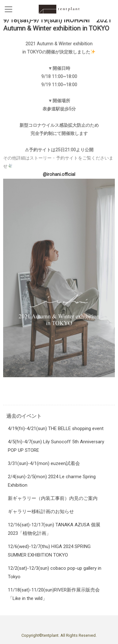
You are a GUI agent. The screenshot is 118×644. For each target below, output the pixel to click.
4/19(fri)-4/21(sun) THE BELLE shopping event (56, 428)
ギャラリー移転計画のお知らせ (41, 512)
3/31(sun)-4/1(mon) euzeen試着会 (44, 463)
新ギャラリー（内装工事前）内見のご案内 (53, 498)
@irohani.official (59, 174)
